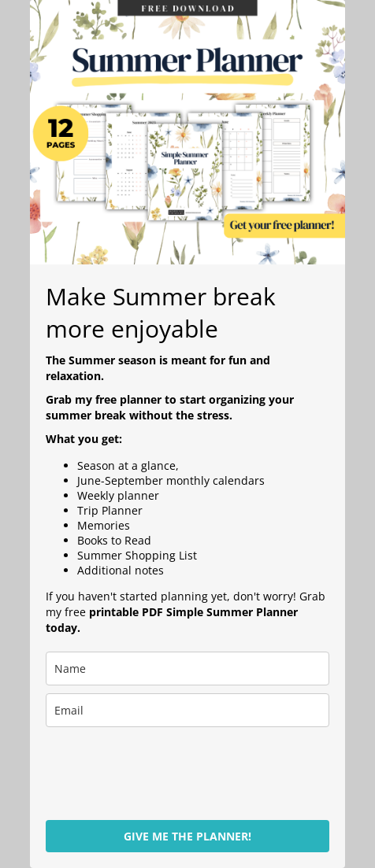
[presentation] (139, 767)
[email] (187, 710)
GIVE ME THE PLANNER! (187, 836)
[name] (187, 669)
